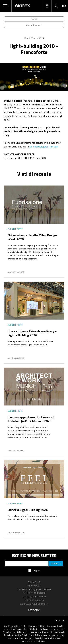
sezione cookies (13, 635)
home (34, 19)
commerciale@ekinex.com (44, 146)
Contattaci (34, 610)
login (47, 6)
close (57, 621)
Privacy (36, 571)
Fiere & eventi (34, 25)
